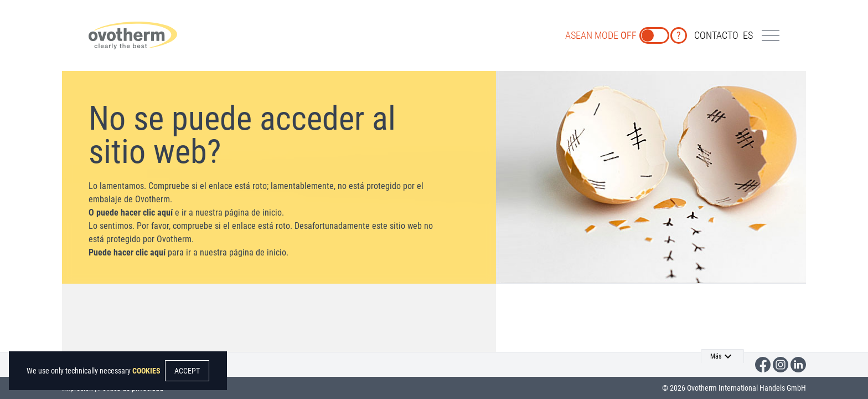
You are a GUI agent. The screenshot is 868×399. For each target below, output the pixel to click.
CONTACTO (716, 35)
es (748, 35)
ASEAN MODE (601, 35)
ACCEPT (187, 371)
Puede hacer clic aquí (127, 252)
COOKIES (146, 371)
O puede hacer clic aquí (131, 213)
